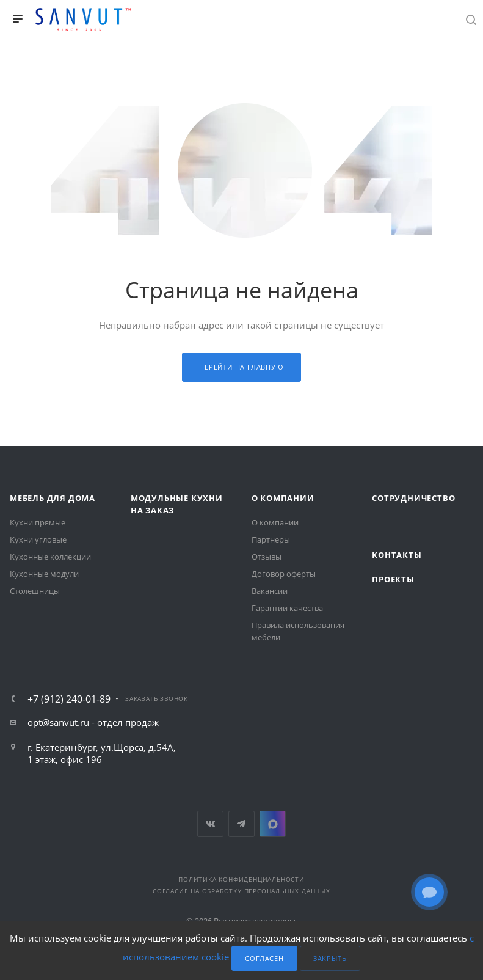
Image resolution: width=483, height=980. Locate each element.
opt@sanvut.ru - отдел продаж (93, 722)
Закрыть (330, 958)
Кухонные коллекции (50, 557)
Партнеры (271, 539)
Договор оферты (284, 574)
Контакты (397, 555)
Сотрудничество (413, 498)
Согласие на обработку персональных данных (241, 891)
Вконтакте (210, 824)
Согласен (264, 958)
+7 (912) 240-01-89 (69, 699)
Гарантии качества (287, 608)
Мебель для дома (53, 498)
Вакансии (270, 591)
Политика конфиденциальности (241, 879)
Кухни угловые (38, 539)
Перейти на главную (241, 367)
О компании (283, 498)
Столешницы (35, 591)
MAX (273, 824)
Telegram (241, 824)
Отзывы (267, 557)
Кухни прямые (38, 522)
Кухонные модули (44, 574)
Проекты (393, 579)
